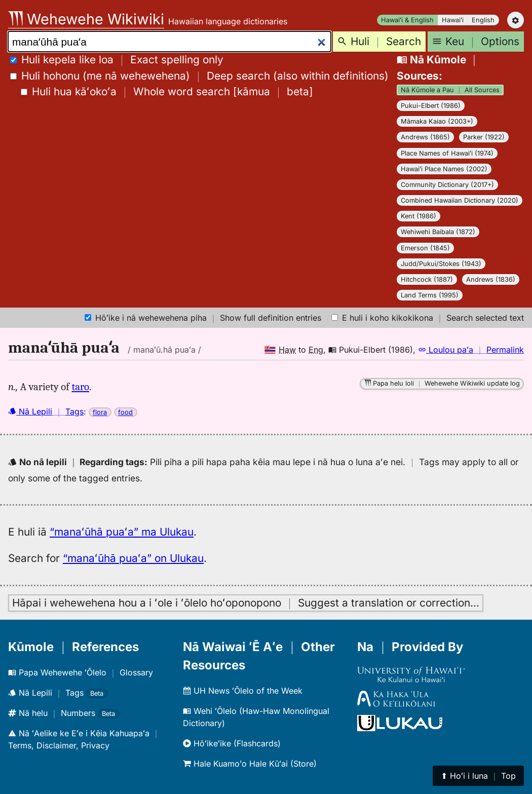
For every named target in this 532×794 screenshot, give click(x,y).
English (483, 20)
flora (100, 412)
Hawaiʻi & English (407, 20)
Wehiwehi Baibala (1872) (438, 232)
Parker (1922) (484, 137)
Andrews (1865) (425, 137)
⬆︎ (478, 776)
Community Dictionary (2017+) (447, 185)
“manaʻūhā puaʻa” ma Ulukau (122, 532)
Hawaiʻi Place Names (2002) (444, 169)
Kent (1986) (419, 216)
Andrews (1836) (491, 279)
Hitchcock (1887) (427, 279)
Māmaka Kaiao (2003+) (437, 121)
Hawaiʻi (453, 20)
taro (80, 387)
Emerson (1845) (425, 248)
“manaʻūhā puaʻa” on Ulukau (133, 558)
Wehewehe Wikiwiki (86, 19)
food (125, 412)
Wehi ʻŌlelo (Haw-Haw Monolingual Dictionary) (256, 717)
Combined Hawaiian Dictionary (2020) (460, 200)
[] (167, 91)
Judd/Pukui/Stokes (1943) (441, 264)
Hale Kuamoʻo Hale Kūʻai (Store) (250, 764)
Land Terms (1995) (430, 295)
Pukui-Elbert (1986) (431, 106)
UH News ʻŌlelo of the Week (243, 691)
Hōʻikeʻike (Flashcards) (232, 743)
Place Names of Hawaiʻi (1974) (447, 153)
